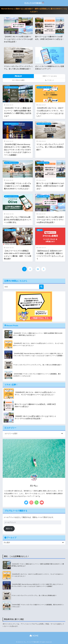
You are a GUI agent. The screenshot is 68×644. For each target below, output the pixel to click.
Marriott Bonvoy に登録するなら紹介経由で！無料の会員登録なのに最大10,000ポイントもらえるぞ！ (34, 10)
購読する (9, 529)
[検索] (41, 287)
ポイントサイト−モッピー (44, 87)
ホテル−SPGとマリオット (11, 87)
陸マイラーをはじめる (43, 163)
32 (38, 269)
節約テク (40, 230)
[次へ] (44, 269)
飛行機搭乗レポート (10, 230)
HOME (34, 636)
